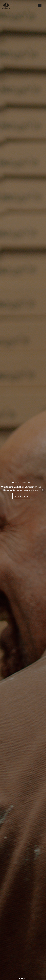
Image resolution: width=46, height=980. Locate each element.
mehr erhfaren (21, 496)
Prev (3, 490)
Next (43, 490)
